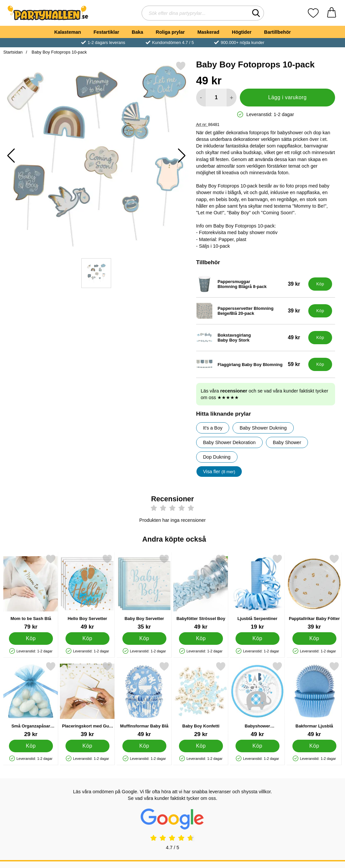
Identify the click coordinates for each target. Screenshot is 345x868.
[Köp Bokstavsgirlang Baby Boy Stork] (320, 338)
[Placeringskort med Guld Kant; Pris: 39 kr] (87, 700)
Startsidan (13, 52)
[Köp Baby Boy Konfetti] (201, 746)
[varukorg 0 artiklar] (332, 13)
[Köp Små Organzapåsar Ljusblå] (31, 746)
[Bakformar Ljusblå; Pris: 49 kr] (314, 700)
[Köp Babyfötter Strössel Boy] (201, 639)
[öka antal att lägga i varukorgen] (231, 98)
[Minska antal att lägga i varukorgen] (201, 98)
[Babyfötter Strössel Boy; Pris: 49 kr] (201, 592)
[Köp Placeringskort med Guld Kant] (87, 746)
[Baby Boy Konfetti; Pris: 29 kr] (201, 700)
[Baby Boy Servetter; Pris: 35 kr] (144, 592)
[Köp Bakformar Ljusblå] (314, 746)
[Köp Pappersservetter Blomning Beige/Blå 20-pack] (320, 311)
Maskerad (208, 32)
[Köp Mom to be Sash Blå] (31, 639)
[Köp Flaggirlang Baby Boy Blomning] (320, 364)
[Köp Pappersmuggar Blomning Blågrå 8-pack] (320, 284)
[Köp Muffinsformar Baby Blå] (144, 746)
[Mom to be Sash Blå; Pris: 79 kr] (31, 592)
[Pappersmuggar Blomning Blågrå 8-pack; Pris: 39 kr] (251, 284)
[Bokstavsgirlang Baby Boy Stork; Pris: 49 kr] (251, 338)
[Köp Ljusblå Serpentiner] (258, 639)
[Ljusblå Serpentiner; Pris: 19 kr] (257, 592)
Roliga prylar (170, 32)
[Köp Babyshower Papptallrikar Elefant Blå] (258, 746)
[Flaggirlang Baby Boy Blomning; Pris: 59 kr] (251, 364)
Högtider (242, 32)
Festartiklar (107, 32)
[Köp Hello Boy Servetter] (87, 639)
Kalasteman (68, 32)
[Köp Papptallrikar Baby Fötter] (314, 639)
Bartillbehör (277, 32)
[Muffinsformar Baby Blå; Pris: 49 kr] (144, 700)
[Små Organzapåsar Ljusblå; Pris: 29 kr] (31, 700)
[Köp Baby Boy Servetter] (144, 639)
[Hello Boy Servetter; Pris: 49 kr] (87, 592)
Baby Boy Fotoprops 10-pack (59, 52)
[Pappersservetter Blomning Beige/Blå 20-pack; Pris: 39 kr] (251, 311)
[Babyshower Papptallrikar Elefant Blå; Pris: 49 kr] (257, 700)
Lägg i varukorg (287, 97)
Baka (137, 32)
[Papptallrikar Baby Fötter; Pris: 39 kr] (314, 592)
